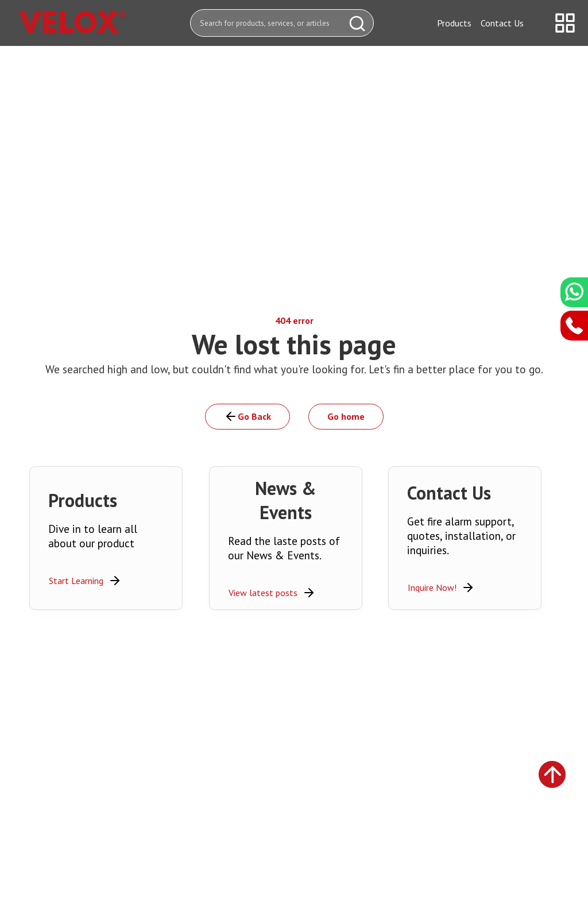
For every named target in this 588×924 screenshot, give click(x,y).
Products (454, 23)
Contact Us (502, 23)
